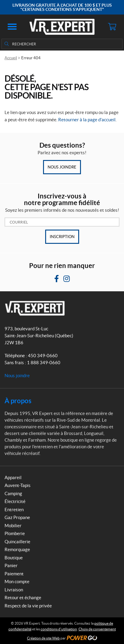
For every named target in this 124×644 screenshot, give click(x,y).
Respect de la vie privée (28, 606)
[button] (12, 27)
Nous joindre (62, 167)
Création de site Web (43, 638)
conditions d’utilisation (59, 629)
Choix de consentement (97, 629)
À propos (18, 401)
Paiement (14, 574)
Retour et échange (23, 598)
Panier (11, 566)
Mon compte (17, 582)
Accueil (11, 58)
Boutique (14, 558)
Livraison (14, 590)
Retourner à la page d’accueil (87, 120)
